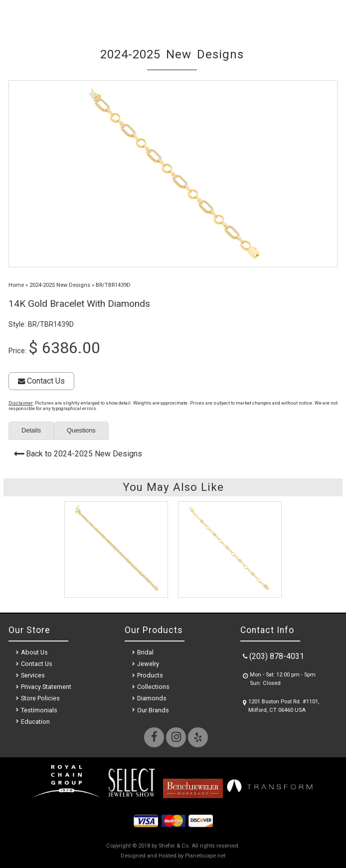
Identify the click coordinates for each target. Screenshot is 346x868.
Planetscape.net (205, 856)
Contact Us (41, 381)
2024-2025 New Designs (60, 285)
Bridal (145, 652)
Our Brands (153, 710)
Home (16, 285)
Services (33, 675)
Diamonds (152, 698)
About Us (34, 652)
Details (31, 430)
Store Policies (40, 698)
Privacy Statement (46, 687)
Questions (81, 430)
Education (35, 722)
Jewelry (148, 664)
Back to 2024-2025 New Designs (84, 454)
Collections (153, 687)
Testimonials (39, 710)
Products (150, 675)
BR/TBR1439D (113, 285)
